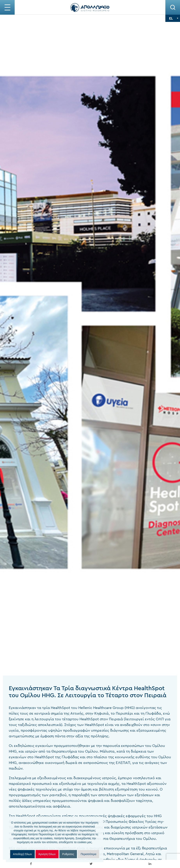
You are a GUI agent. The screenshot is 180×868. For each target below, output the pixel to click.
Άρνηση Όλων (47, 854)
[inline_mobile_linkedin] (150, 864)
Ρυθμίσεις (68, 854)
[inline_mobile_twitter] (91, 864)
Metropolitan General (107, 854)
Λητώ (132, 854)
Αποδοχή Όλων (22, 854)
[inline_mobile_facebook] (31, 864)
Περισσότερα (88, 854)
